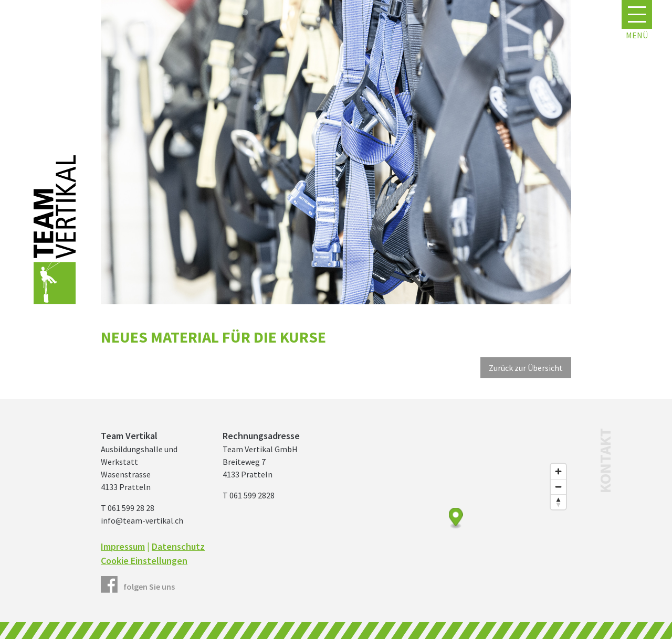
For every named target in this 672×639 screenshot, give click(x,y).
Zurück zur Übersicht (526, 368)
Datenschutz (178, 546)
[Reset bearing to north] (558, 502)
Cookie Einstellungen (144, 561)
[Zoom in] (558, 471)
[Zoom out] (558, 487)
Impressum (123, 546)
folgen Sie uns (149, 587)
